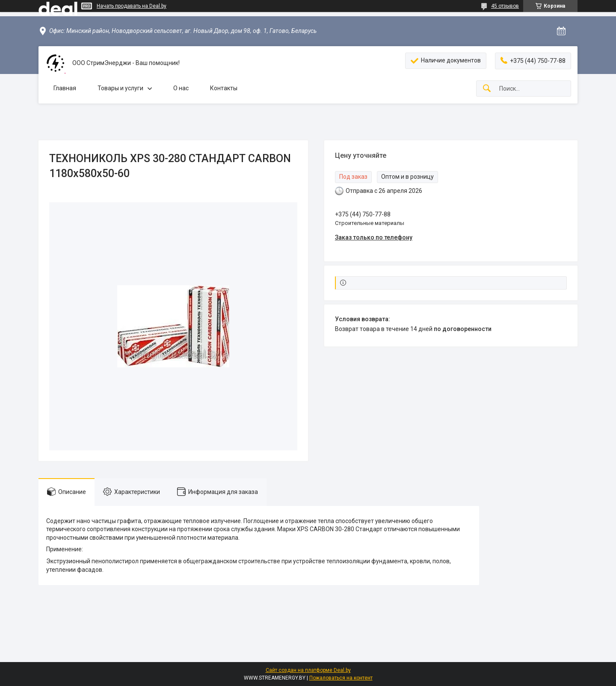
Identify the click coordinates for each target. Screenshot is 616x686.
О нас (181, 88)
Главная (65, 88)
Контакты (224, 88)
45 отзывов (505, 6)
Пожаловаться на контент (341, 678)
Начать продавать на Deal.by (132, 6)
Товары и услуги (120, 88)
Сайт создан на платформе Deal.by (308, 670)
